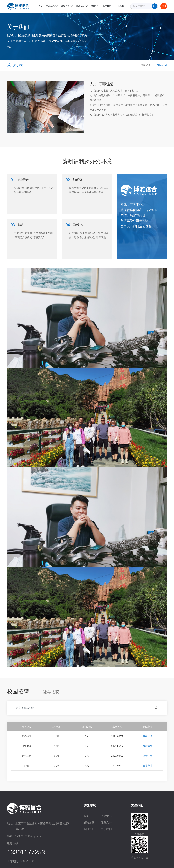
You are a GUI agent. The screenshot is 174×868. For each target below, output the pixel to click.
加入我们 (162, 65)
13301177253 (26, 852)
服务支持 (106, 823)
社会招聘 (51, 692)
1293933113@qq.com (29, 836)
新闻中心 (89, 829)
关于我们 (106, 829)
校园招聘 (18, 692)
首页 (86, 816)
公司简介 (146, 65)
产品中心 (106, 816)
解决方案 (89, 823)
